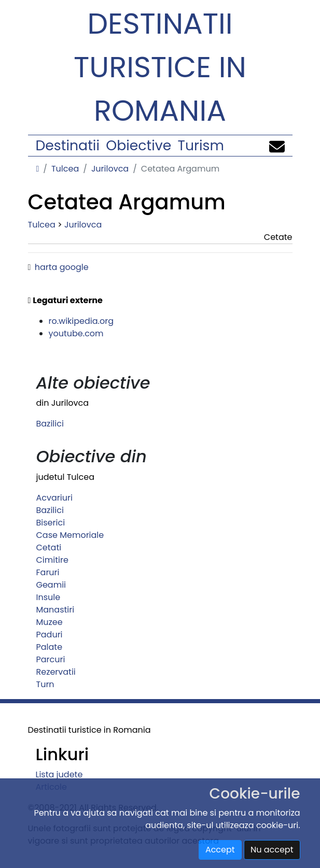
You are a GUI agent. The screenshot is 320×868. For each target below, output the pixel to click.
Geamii (51, 585)
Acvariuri (54, 498)
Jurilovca (110, 169)
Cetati (49, 547)
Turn (45, 684)
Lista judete (59, 774)
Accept (220, 850)
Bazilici (50, 424)
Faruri (48, 572)
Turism (201, 145)
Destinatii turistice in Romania (160, 67)
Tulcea (65, 169)
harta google (62, 267)
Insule (48, 597)
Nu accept (272, 850)
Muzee (50, 622)
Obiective (138, 145)
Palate (50, 647)
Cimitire (52, 560)
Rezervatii (56, 672)
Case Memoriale (70, 535)
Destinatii (68, 145)
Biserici (51, 523)
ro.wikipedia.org (81, 321)
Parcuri (51, 659)
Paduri (50, 635)
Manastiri (55, 610)
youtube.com (76, 333)
